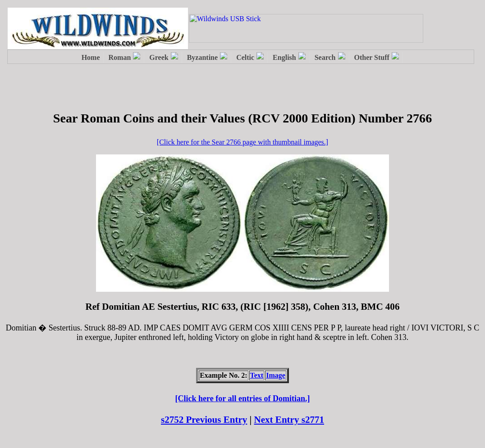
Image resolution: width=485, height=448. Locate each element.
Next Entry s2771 (289, 420)
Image (276, 375)
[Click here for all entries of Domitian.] (243, 398)
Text (257, 375)
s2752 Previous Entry (204, 420)
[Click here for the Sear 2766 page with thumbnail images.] (242, 142)
